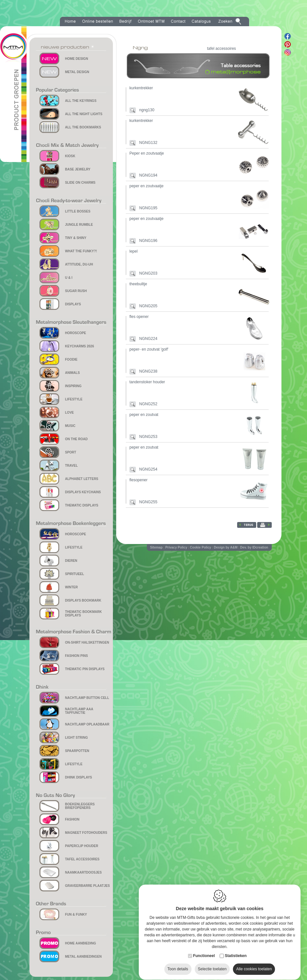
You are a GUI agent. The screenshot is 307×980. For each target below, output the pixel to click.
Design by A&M (226, 547)
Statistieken (236, 950)
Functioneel (204, 950)
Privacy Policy (176, 547)
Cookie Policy (201, 547)
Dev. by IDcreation (254, 547)
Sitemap (156, 547)
